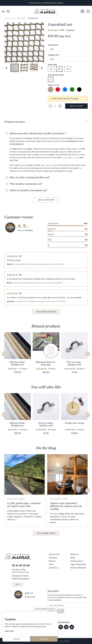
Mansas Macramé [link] (78, 568)
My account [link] (54, 554)
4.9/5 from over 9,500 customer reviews (46, 3)
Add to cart (76, 106)
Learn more (9, 631)
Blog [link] (73, 558)
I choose (16, 639)
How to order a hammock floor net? (30, 177)
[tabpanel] (46, 165)
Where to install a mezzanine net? (28, 190)
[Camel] (51, 89)
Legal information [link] (78, 564)
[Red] (58, 89)
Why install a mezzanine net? (26, 184)
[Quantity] (55, 106)
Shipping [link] (53, 558)
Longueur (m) (54, 55)
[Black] (79, 89)
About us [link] (74, 554)
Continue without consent (44, 609)
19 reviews (70, 30)
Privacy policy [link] (77, 561)
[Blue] (65, 89)
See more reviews (46, 312)
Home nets (21, 18)
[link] (82, 11)
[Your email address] (68, 606)
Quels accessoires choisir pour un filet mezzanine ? (38, 133)
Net (13, 18)
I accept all (44, 639)
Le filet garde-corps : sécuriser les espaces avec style (24, 505)
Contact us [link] (54, 568)
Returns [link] (52, 561)
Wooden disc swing (74, 423)
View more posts (46, 533)
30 (51, 69)
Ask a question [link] (46, 200)
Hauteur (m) (53, 45)
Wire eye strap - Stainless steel (74, 363)
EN (17, 584)
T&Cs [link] (51, 564)
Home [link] (7, 18)
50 (68, 69)
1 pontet (75, 157)
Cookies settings (64, 641)
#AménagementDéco (16, 499)
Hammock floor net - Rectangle (46, 363)
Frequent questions (15, 122)
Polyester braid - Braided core (18, 363)
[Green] (72, 89)
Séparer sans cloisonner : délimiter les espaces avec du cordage (66, 506)
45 (59, 69)
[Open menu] (3, 11)
